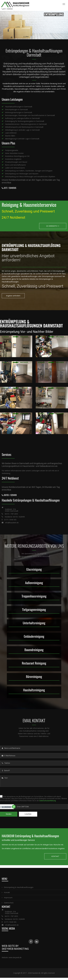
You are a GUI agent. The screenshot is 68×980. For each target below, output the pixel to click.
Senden (9, 813)
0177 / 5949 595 (10, 519)
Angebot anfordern (13, 295)
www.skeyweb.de (15, 957)
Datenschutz (8, 902)
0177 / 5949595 (8, 9)
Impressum (7, 897)
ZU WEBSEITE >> (53, 225)
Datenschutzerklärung (48, 800)
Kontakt (6, 892)
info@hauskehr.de (12, 522)
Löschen (28, 813)
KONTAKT (55, 855)
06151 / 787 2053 (11, 513)
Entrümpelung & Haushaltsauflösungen (18, 886)
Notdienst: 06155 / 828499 (15, 516)
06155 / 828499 (9, 494)
